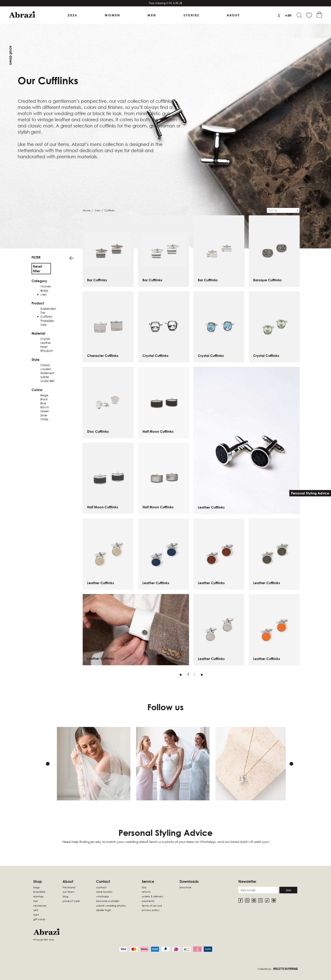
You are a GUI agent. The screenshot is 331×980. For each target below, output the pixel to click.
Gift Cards (39, 919)
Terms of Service (152, 906)
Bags (36, 887)
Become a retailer (108, 901)
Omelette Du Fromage (286, 969)
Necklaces (40, 906)
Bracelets (39, 892)
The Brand (69, 887)
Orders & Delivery (152, 896)
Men (152, 15)
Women (112, 15)
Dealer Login (104, 910)
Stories (191, 15)
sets (36, 910)
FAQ (144, 887)
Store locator (104, 892)
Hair (36, 901)
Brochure (185, 887)
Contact (101, 887)
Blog (65, 896)
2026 (73, 15)
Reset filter (38, 269)
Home (87, 210)
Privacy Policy (151, 910)
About (233, 15)
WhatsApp (103, 896)
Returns (146, 892)
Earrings (38, 896)
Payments (148, 901)
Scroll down (11, 55)
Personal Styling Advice (310, 493)
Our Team (68, 892)
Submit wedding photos (111, 906)
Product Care (71, 901)
